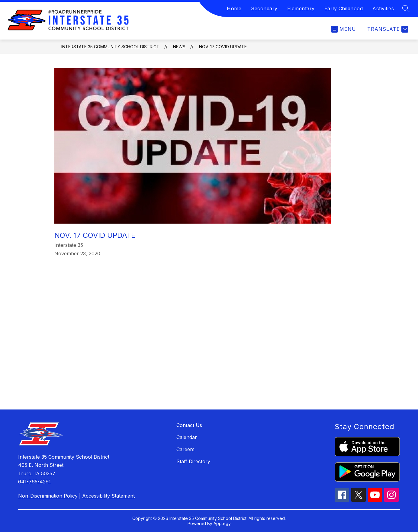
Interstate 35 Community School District (110, 47)
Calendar (187, 437)
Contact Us (189, 425)
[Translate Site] (387, 29)
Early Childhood (344, 8)
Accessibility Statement (108, 496)
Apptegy (222, 523)
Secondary (264, 8)
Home (234, 8)
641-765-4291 (34, 482)
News (179, 47)
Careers (185, 449)
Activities (383, 8)
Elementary (301, 8)
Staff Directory (193, 461)
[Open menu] (344, 29)
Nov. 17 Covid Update (223, 47)
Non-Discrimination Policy (48, 496)
